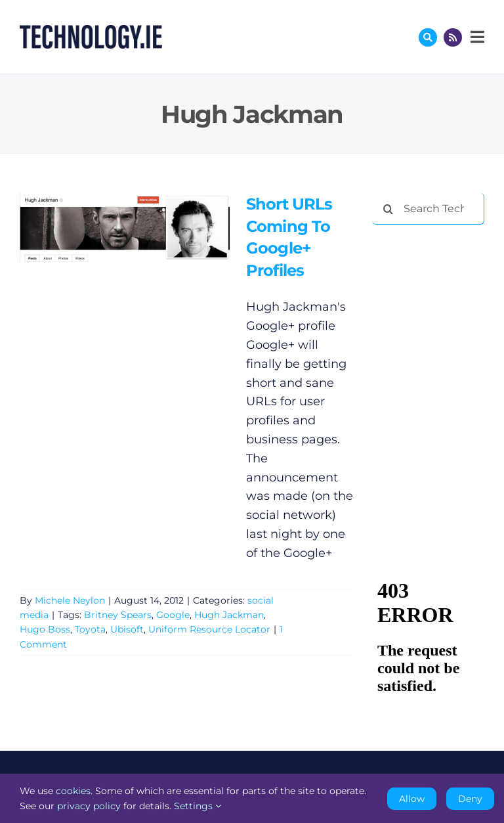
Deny (470, 799)
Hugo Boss (45, 629)
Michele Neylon (70, 600)
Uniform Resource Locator (209, 629)
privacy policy (89, 806)
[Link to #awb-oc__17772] (428, 37)
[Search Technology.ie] (428, 209)
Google (173, 615)
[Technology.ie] (91, 31)
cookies (73, 791)
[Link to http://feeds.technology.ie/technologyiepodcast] (453, 37)
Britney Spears (118, 615)
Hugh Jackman (229, 615)
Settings (198, 806)
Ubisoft (127, 629)
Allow (412, 799)
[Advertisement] (438, 303)
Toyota (90, 629)
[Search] (388, 209)
